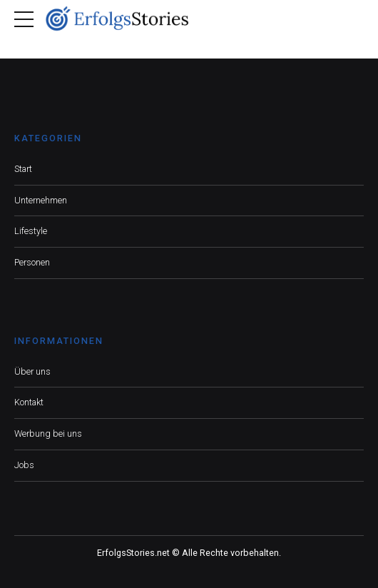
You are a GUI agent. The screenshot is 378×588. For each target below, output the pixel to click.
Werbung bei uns (48, 434)
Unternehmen (41, 200)
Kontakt (29, 402)
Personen (32, 262)
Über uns (32, 371)
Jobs (24, 465)
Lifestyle (31, 231)
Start (23, 169)
